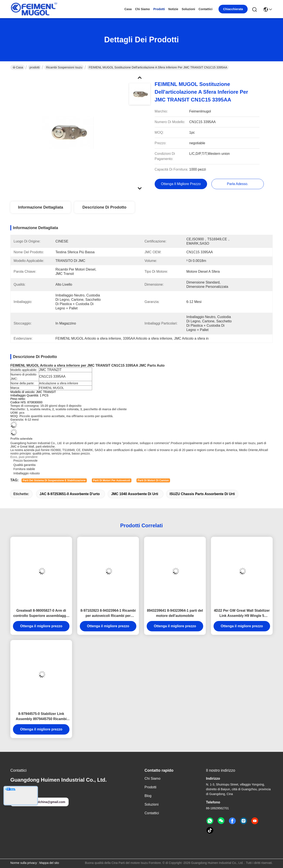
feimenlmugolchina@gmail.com (39, 802)
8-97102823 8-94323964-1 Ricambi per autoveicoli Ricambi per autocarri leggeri (108, 614)
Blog (148, 796)
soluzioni (188, 9)
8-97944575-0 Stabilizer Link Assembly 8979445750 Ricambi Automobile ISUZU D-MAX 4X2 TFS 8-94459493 (41, 717)
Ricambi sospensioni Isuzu (64, 67)
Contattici (205, 9)
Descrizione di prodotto (104, 207)
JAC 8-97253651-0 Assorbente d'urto (70, 494)
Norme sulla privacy (24, 863)
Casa (128, 9)
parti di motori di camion (153, 480)
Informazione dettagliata (40, 207)
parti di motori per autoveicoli (112, 480)
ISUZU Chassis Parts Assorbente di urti (202, 494)
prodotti (159, 9)
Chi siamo (142, 9)
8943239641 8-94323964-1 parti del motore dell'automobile (175, 613)
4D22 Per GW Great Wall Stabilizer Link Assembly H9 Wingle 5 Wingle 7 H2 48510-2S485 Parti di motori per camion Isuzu (242, 614)
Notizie (173, 9)
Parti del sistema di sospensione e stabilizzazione (54, 480)
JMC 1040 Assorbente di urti (135, 494)
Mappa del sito (49, 863)
